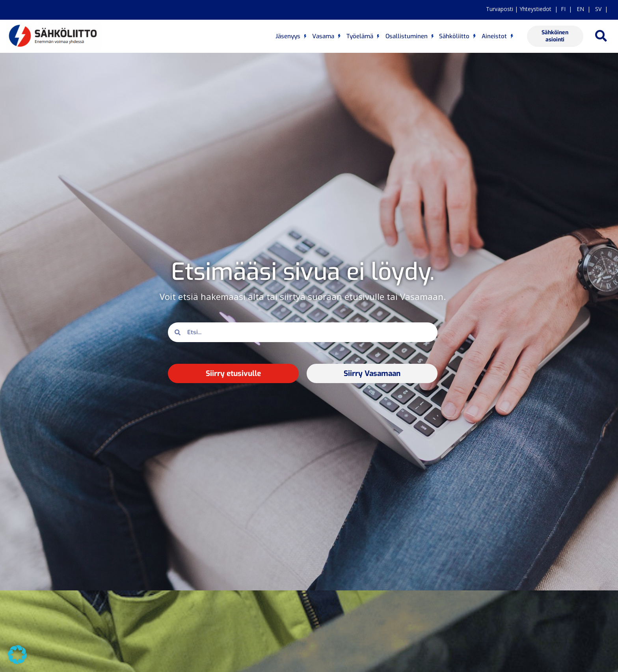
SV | (600, 9)
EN (580, 9)
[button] (601, 36)
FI (563, 9)
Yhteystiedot (535, 9)
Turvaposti (500, 9)
